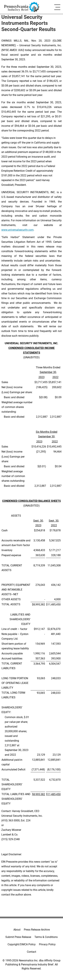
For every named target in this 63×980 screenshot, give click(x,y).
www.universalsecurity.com (17, 230)
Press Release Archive (37, 930)
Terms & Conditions (46, 937)
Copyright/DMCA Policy (22, 944)
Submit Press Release (18, 937)
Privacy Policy (47, 944)
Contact (32, 952)
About (17, 930)
